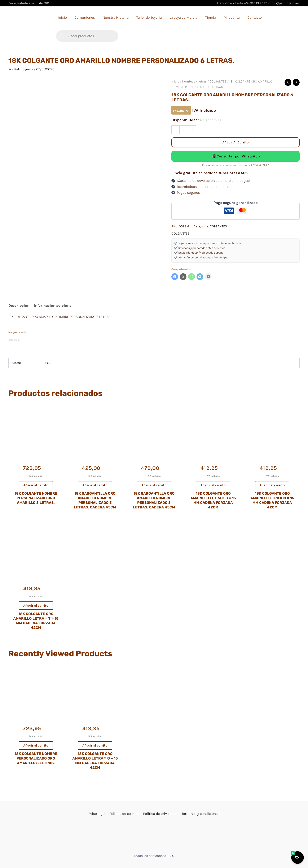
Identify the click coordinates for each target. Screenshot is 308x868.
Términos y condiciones (200, 814)
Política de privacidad (160, 814)
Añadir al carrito (236, 142)
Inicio (175, 81)
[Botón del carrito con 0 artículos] (298, 858)
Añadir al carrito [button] (36, 485)
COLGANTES (218, 81)
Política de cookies (125, 814)
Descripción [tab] (19, 306)
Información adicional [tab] (53, 306)
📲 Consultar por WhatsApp (236, 156)
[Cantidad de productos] (184, 130)
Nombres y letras (194, 81)
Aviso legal (98, 814)
